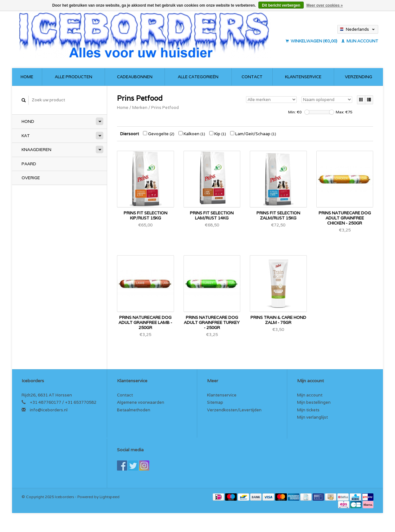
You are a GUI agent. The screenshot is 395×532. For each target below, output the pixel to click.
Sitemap (215, 402)
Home (27, 77)
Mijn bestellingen (314, 402)
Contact (252, 77)
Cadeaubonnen (135, 77)
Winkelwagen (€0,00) (312, 41)
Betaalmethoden (134, 410)
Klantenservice (303, 77)
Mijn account (360, 41)
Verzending (359, 77)
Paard (29, 164)
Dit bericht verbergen (281, 5)
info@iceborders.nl (49, 410)
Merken (140, 108)
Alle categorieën (198, 77)
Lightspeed (110, 497)
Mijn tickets (308, 410)
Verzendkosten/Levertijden (234, 410)
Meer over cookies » (324, 5)
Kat (26, 136)
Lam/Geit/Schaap (253, 134)
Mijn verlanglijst (312, 417)
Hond (28, 121)
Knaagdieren (36, 150)
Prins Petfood (165, 108)
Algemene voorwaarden (141, 402)
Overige (31, 178)
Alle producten (74, 77)
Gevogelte (159, 134)
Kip (218, 134)
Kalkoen (192, 134)
